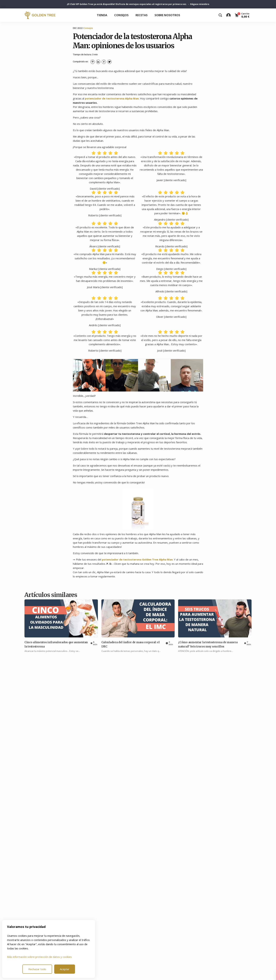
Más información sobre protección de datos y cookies (39, 957)
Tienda (102, 15)
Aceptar (65, 969)
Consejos (121, 15)
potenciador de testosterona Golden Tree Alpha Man (137, 559)
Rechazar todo (37, 969)
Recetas (142, 15)
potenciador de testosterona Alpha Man (112, 98)
